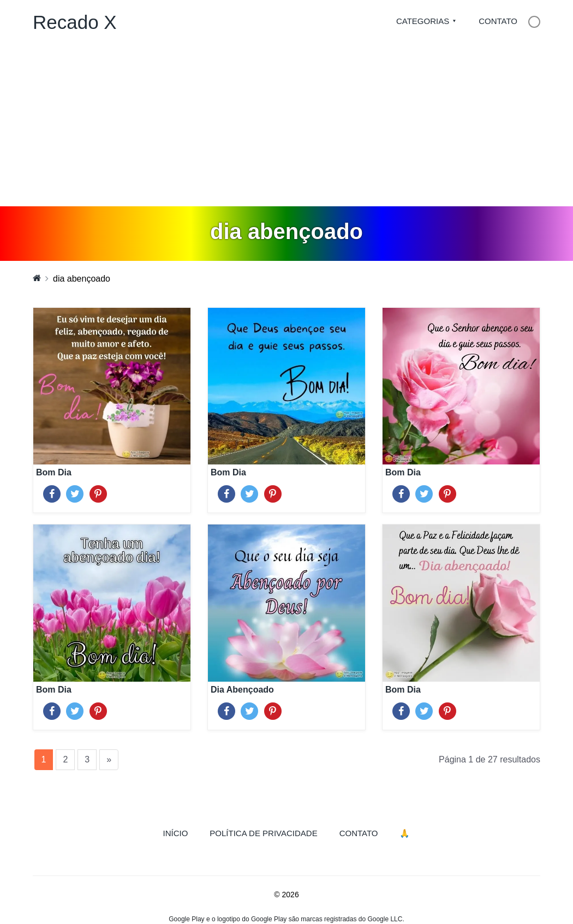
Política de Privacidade (263, 833)
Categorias (423, 21)
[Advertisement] (286, 124)
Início (181, 832)
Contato (498, 21)
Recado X (75, 22)
